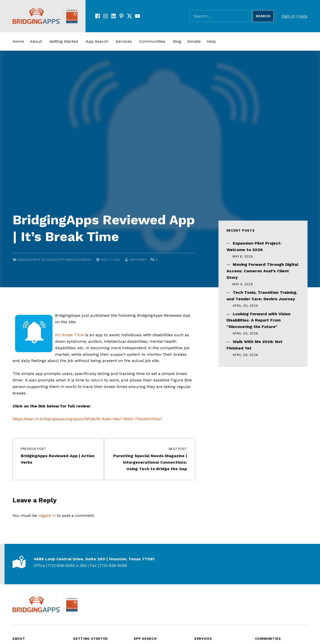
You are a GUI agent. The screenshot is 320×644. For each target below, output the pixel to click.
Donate (194, 41)
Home (18, 41)
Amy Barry (138, 260)
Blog (177, 41)
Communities (152, 41)
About (36, 41)
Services (124, 41)
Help (303, 16)
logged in (47, 515)
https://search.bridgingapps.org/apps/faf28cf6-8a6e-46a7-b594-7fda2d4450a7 (87, 419)
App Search (97, 41)
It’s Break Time (69, 335)
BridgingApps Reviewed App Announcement (55, 260)
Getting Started (64, 41)
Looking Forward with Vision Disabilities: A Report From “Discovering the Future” (258, 320)
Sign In (288, 16)
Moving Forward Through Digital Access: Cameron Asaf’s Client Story (262, 271)
